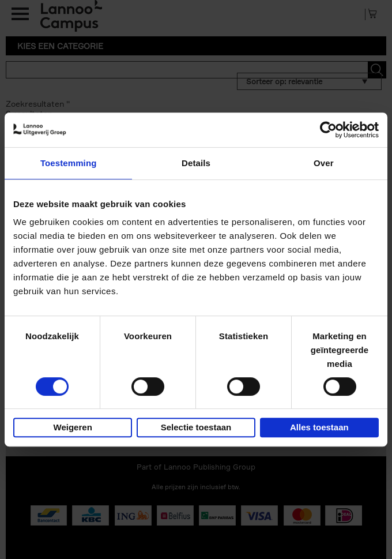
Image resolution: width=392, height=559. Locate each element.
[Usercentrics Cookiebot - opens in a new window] (328, 130)
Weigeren (73, 427)
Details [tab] (196, 163)
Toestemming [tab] (69, 163)
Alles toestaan (319, 427)
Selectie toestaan (196, 427)
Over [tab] (324, 163)
